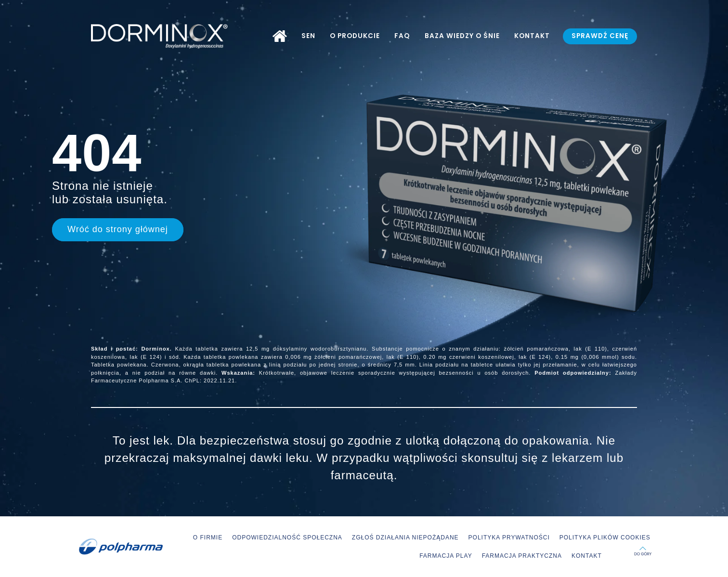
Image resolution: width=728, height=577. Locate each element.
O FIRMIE (208, 538)
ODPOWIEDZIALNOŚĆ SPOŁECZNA (287, 538)
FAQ (402, 36)
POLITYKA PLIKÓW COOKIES (605, 538)
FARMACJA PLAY (446, 556)
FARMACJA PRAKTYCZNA (522, 556)
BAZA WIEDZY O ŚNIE (462, 36)
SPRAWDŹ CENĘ (600, 36)
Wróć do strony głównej (118, 229)
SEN (308, 36)
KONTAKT (532, 36)
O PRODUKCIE (355, 36)
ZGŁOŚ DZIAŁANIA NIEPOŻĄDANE (405, 538)
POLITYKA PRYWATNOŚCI (509, 538)
